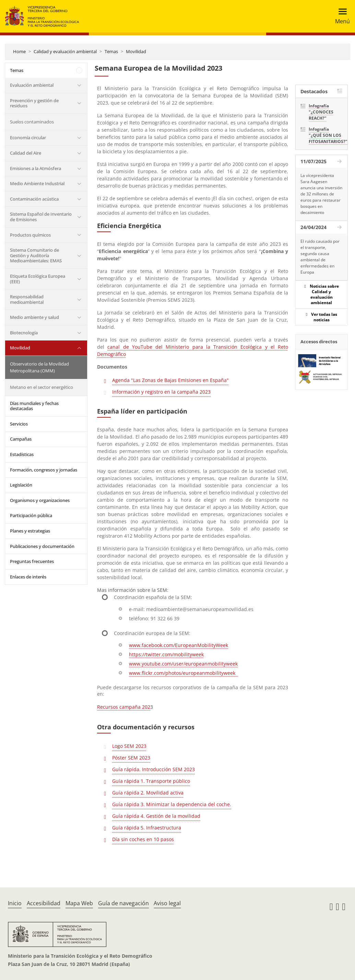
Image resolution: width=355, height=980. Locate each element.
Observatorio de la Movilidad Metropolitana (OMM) (39, 367)
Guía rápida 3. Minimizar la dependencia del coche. (172, 804)
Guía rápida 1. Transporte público (151, 781)
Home (19, 51)
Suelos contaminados (32, 122)
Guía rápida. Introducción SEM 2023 (153, 769)
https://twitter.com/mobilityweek (166, 654)
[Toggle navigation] (340, 16)
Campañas (21, 439)
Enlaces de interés (28, 577)
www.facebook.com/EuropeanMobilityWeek (179, 645)
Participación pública (31, 515)
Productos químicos (30, 235)
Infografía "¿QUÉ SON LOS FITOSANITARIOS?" (326, 135)
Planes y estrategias (30, 531)
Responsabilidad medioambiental (27, 299)
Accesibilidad (44, 903)
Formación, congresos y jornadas (44, 470)
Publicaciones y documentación (42, 546)
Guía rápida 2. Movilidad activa (148, 793)
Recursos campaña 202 (124, 707)
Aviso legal (167, 903)
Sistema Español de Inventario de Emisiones (41, 217)
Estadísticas (22, 454)
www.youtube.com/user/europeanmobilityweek (183, 664)
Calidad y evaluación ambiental (65, 51)
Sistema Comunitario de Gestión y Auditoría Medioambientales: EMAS (36, 255)
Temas (111, 51)
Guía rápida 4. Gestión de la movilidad (156, 816)
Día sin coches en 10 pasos (143, 839)
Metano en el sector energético (42, 387)
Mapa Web (79, 903)
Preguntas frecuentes (32, 561)
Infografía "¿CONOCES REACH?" (321, 112)
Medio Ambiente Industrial (37, 183)
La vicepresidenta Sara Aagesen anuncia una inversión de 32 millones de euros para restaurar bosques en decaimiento (321, 194)
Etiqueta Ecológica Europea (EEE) (38, 279)
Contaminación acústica (34, 199)
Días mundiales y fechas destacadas (34, 406)
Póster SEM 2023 (131, 758)
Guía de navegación (123, 903)
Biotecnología (24, 333)
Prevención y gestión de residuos (34, 103)
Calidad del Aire (26, 153)
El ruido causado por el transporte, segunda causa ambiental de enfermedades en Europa (320, 257)
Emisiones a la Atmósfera (35, 168)
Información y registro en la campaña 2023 (161, 392)
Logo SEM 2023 (129, 746)
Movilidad (136, 51)
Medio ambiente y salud (34, 317)
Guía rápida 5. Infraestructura (147, 828)
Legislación (21, 485)
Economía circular (28, 138)
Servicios (19, 424)
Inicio (15, 903)
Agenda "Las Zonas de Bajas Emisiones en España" (170, 380)
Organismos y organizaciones (40, 500)
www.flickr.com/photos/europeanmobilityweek (184, 673)
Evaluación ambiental (32, 85)
